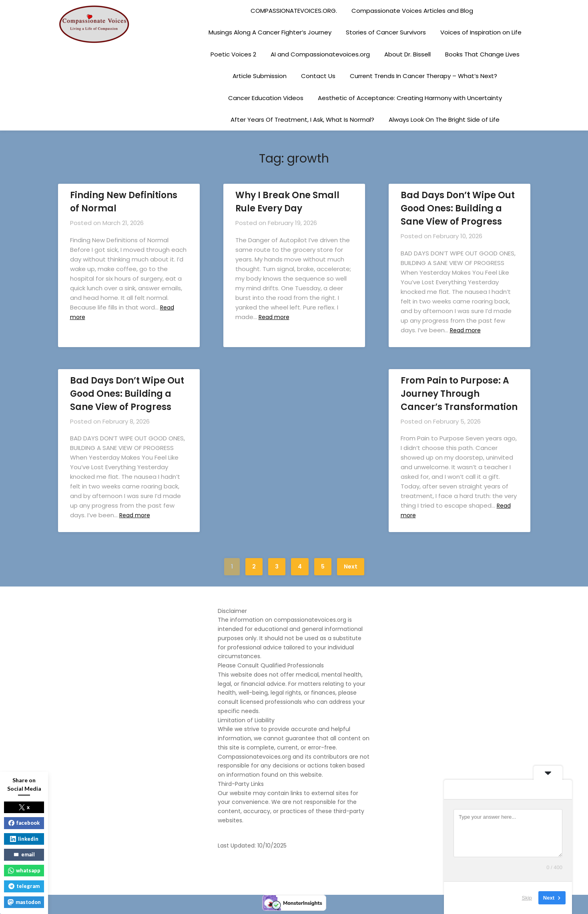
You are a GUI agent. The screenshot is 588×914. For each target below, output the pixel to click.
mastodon (24, 902)
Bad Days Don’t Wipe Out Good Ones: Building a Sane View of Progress (458, 208)
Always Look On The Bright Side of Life (444, 120)
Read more (276, 317)
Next (351, 566)
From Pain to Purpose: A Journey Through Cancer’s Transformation (459, 394)
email (24, 854)
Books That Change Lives (482, 54)
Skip (527, 898)
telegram (24, 886)
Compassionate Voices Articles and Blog (412, 11)
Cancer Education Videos (266, 98)
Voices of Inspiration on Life (481, 32)
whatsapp (24, 870)
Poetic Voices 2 (233, 54)
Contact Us (318, 76)
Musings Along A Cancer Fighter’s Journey (270, 32)
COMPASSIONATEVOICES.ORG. (294, 11)
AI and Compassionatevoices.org (320, 54)
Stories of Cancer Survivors (386, 32)
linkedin (24, 839)
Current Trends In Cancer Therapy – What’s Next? (423, 76)
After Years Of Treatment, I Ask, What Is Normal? (302, 120)
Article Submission (260, 76)
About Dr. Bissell (407, 54)
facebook (24, 823)
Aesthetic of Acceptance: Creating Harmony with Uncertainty (410, 98)
